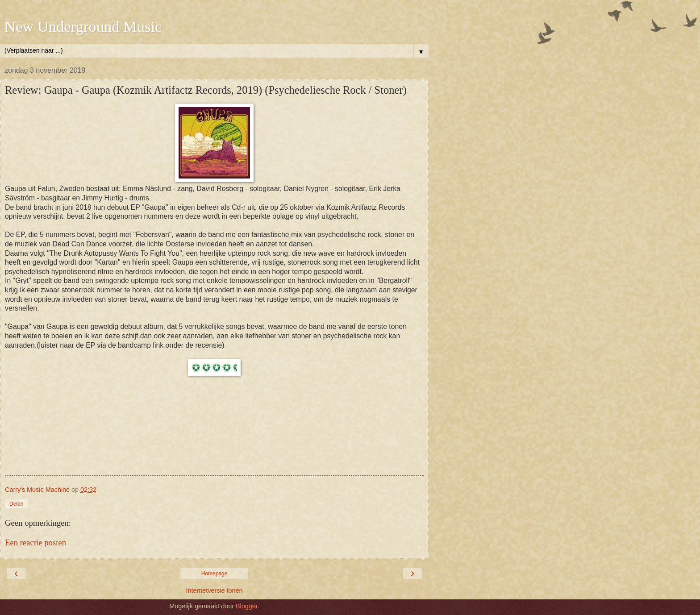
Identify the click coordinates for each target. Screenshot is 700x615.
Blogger (247, 606)
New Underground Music (83, 26)
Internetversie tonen (214, 590)
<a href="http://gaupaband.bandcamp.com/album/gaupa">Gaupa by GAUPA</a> (214, 442)
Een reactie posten (35, 542)
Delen (16, 504)
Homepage (215, 573)
